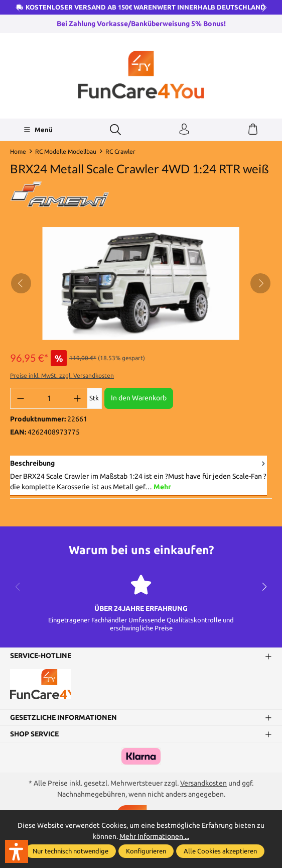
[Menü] (38, 130)
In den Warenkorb (139, 398)
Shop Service (34, 734)
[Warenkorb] (253, 130)
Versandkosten (203, 783)
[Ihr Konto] (184, 130)
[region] (141, 284)
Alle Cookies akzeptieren (220, 851)
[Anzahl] (49, 398)
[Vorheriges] (21, 283)
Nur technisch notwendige (70, 851)
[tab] (138, 476)
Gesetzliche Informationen (63, 717)
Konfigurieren (146, 851)
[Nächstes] (260, 283)
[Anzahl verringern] (21, 398)
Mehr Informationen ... (154, 836)
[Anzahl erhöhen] (77, 398)
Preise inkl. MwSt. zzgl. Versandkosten (62, 375)
